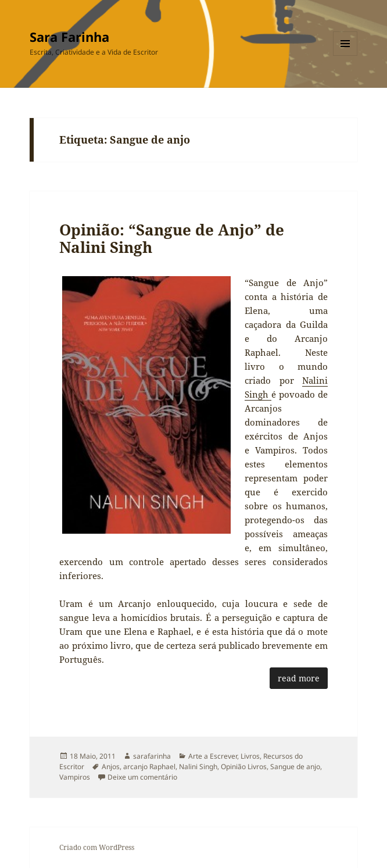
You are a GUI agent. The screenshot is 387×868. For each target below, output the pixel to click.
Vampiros (75, 777)
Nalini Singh (198, 767)
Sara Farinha (69, 37)
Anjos (111, 767)
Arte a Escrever (213, 756)
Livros (250, 756)
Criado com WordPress (97, 847)
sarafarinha (152, 756)
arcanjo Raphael (149, 767)
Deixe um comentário (142, 777)
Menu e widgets (345, 56)
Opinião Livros (244, 767)
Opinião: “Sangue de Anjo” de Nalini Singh (172, 238)
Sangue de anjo (295, 767)
